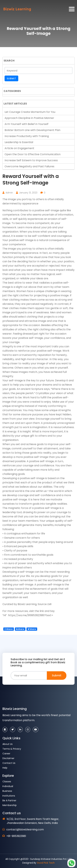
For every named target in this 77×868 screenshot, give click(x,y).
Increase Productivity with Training (27, 136)
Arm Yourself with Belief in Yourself (27, 124)
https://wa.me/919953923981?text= (30, 615)
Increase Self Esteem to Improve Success (31, 160)
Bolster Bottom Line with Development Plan (32, 130)
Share (9, 629)
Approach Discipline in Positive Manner (29, 118)
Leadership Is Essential (19, 142)
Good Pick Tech (46, 863)
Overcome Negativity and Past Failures (29, 166)
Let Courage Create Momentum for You (30, 112)
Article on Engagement (19, 148)
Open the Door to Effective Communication (33, 154)
